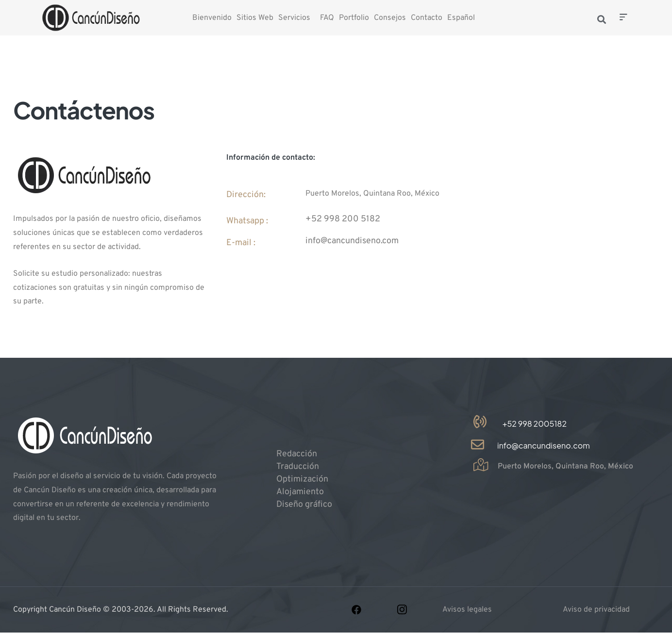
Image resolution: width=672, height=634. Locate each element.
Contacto (427, 18)
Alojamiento (300, 492)
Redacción (297, 454)
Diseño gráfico (304, 505)
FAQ (327, 18)
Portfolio (354, 18)
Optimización (302, 479)
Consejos (390, 18)
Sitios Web (255, 18)
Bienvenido (212, 18)
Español (461, 18)
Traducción (298, 467)
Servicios (294, 18)
